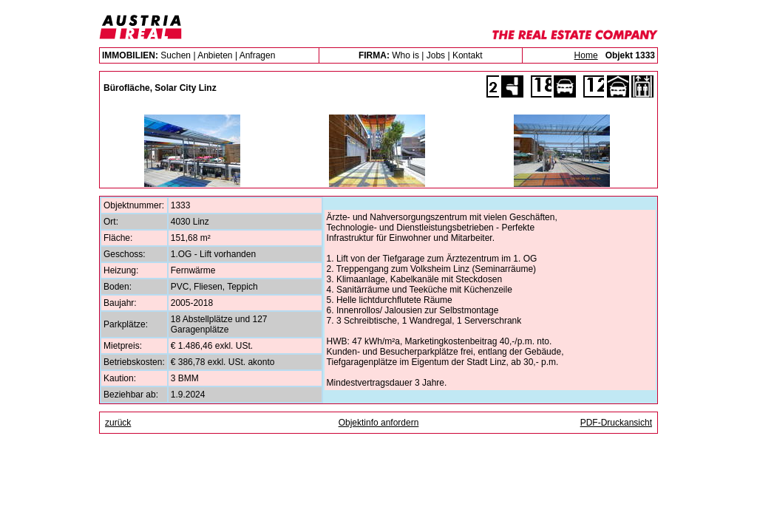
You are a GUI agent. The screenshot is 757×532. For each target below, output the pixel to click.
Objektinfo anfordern (379, 423)
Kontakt (468, 55)
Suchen (176, 55)
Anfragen (258, 55)
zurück (118, 423)
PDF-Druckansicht (616, 423)
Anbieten (215, 55)
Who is (405, 55)
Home (586, 55)
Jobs (436, 55)
